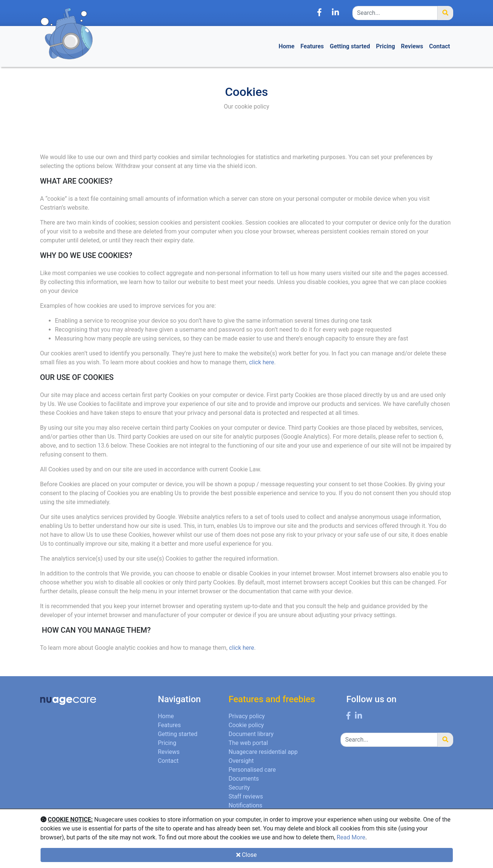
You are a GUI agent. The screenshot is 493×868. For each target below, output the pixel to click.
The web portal (248, 743)
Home (287, 46)
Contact (439, 46)
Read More (351, 837)
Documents (244, 779)
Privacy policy (247, 716)
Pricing (385, 46)
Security (239, 788)
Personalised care (252, 770)
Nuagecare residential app (263, 752)
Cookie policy (246, 725)
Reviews (412, 46)
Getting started (350, 46)
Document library (251, 734)
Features (312, 46)
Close (246, 855)
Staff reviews (246, 796)
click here (262, 362)
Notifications (245, 805)
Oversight (241, 761)
